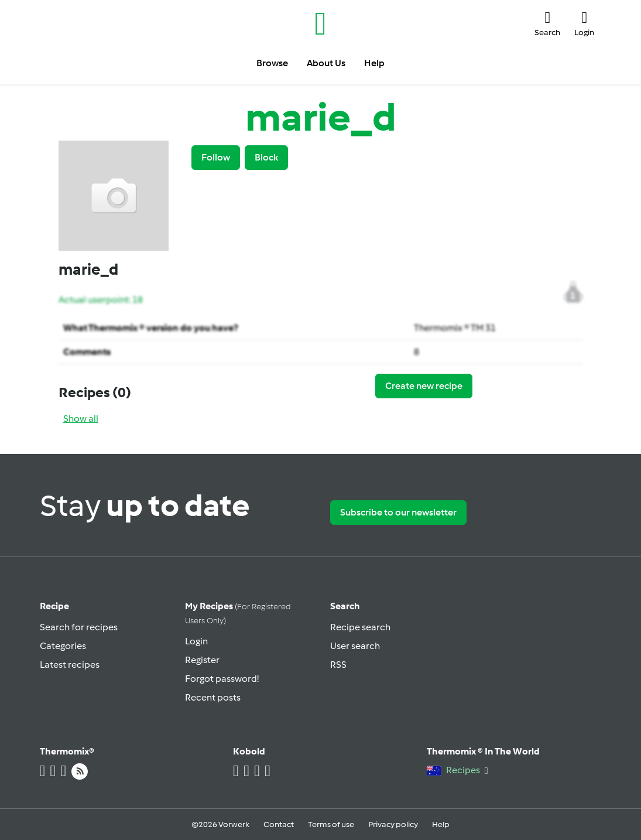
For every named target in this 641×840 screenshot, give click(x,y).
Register (202, 660)
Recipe (54, 606)
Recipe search (360, 627)
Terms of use (331, 824)
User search (355, 646)
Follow (216, 157)
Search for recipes (79, 627)
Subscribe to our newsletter (398, 512)
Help (441, 824)
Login (196, 641)
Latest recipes (70, 665)
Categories (63, 646)
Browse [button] (272, 63)
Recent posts (213, 697)
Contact (279, 824)
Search (345, 606)
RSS (338, 665)
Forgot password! (222, 679)
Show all (81, 419)
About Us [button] (326, 63)
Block (266, 157)
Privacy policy (393, 824)
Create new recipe (424, 386)
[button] (547, 23)
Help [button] (374, 63)
